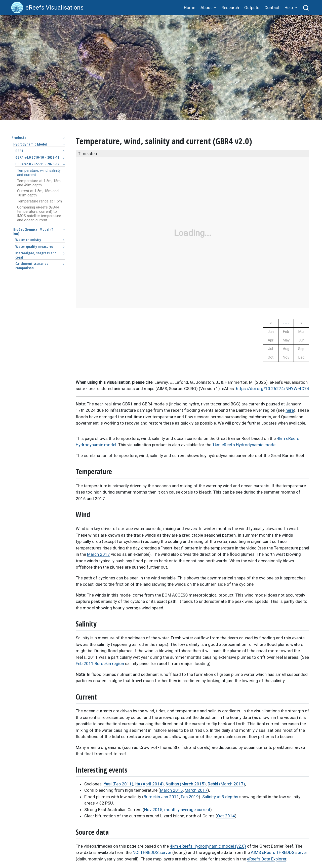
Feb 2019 (190, 797)
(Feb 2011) (118, 784)
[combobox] (306, 8)
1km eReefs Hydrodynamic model (244, 445)
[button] (208, 8)
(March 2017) (226, 784)
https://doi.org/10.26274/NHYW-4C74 (273, 389)
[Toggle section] (63, 138)
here (290, 410)
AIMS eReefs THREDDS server (279, 852)
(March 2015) (186, 784)
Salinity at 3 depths (220, 797)
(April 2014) (149, 784)
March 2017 (98, 554)
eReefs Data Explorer (267, 859)
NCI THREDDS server (152, 852)
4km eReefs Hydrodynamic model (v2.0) (208, 846)
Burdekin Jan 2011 (161, 797)
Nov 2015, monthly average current (177, 810)
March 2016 (171, 790)
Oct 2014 (226, 816)
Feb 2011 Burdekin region (100, 664)
